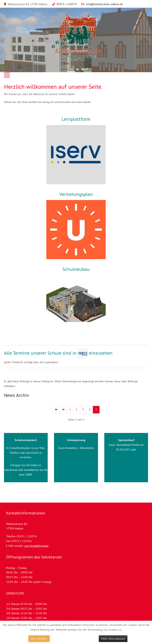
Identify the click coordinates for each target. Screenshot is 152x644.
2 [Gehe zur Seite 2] (77, 409)
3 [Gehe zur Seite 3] (83, 409)
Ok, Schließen (39, 639)
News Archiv (17, 395)
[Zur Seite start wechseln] (56, 410)
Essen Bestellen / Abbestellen (76, 448)
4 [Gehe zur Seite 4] (90, 409)
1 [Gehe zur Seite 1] (70, 409)
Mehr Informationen (113, 639)
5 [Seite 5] (96, 409)
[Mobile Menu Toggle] (7, 75)
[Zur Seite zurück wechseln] (63, 410)
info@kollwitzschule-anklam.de (104, 4)
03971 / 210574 (67, 4)
